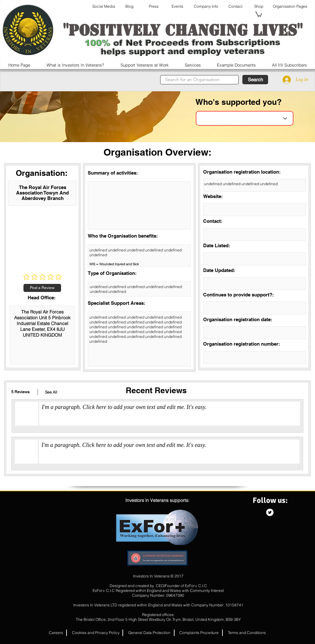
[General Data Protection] (149, 633)
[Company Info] (206, 6)
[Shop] (259, 6)
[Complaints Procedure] (199, 633)
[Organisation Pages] (290, 6)
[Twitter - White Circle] (270, 512)
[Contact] (235, 6)
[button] (259, 14)
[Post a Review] (42, 288)
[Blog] (129, 6)
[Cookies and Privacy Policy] (96, 633)
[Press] (154, 6)
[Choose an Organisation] (245, 118)
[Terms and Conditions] (247, 633)
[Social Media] (104, 6)
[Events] (177, 6)
